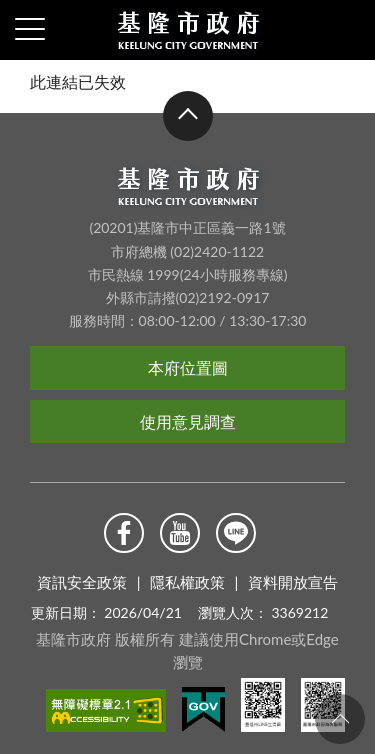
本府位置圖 (188, 368)
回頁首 (340, 719)
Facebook (124, 533)
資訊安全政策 (82, 582)
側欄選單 (30, 29)
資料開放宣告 (293, 582)
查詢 (345, 30)
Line (236, 533)
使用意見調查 (188, 421)
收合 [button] (188, 117)
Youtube (180, 533)
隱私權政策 (187, 582)
